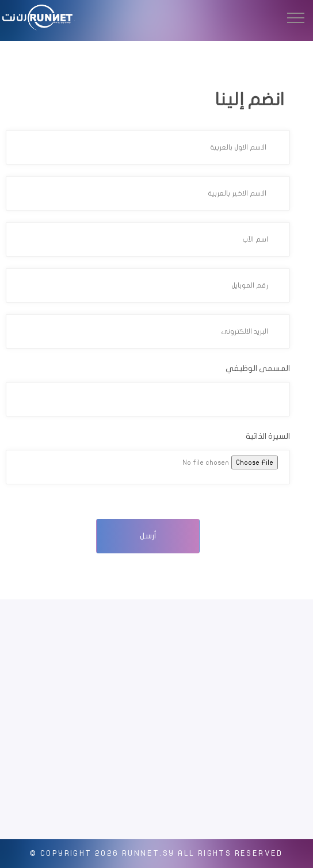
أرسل (148, 536)
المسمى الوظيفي (258, 368)
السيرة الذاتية (268, 436)
